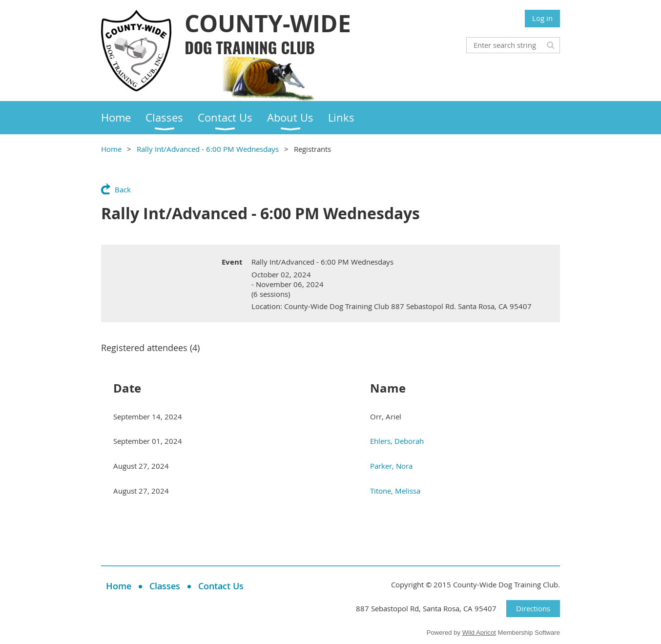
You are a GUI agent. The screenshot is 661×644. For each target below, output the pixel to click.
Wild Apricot (479, 633)
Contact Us (221, 586)
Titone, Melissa (395, 491)
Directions (533, 608)
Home (111, 149)
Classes (165, 586)
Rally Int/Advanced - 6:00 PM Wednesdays (208, 149)
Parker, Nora (391, 466)
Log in (542, 18)
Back (123, 189)
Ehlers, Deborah (397, 441)
